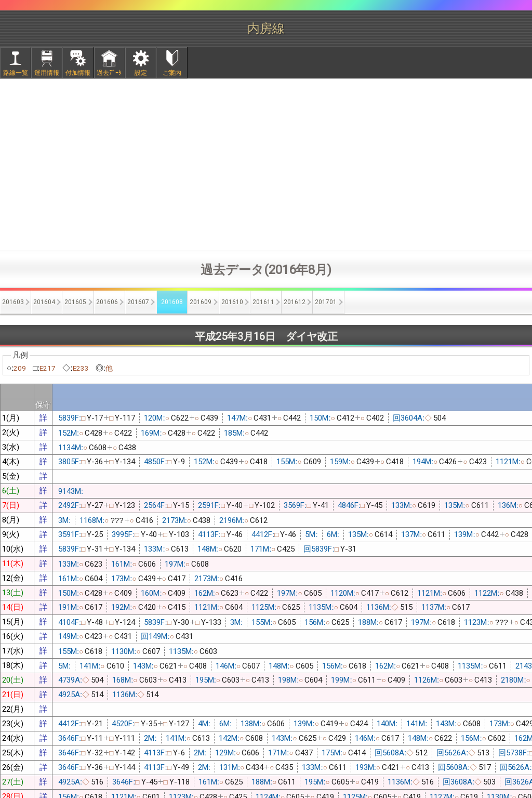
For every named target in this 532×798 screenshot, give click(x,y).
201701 (326, 302)
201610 (232, 302)
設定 (141, 73)
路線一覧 (16, 73)
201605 (75, 302)
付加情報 (78, 73)
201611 (263, 302)
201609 (201, 302)
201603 (13, 302)
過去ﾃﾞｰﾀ (109, 73)
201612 (295, 302)
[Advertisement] (266, 164)
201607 (138, 302)
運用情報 (47, 73)
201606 (107, 302)
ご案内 (172, 73)
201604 (44, 302)
